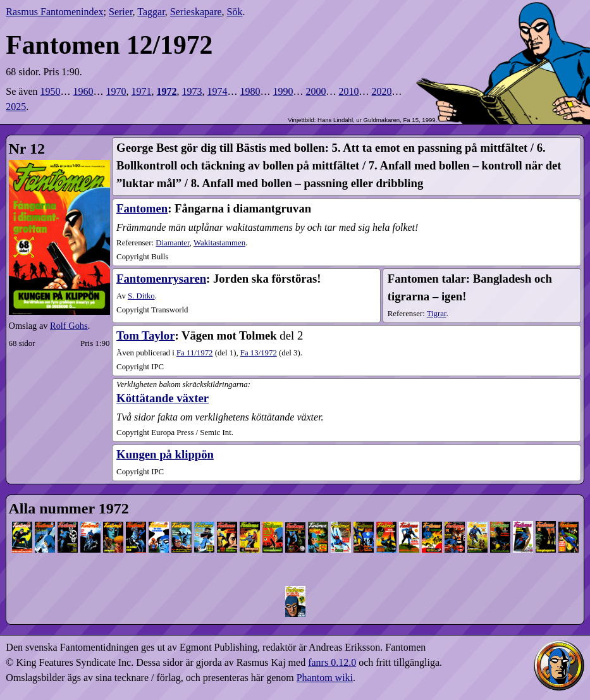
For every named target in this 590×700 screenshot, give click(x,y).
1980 (250, 91)
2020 (382, 91)
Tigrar (437, 314)
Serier (121, 12)
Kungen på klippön (165, 454)
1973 (192, 91)
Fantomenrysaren (161, 279)
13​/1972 (259, 353)
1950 (51, 91)
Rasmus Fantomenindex (54, 12)
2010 (349, 91)
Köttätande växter (163, 398)
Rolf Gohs (69, 326)
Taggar (151, 12)
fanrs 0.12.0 (332, 662)
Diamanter (173, 243)
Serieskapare (196, 12)
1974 (218, 91)
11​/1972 (194, 353)
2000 (316, 91)
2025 (16, 107)
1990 (283, 91)
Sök (235, 12)
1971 (142, 91)
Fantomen (142, 208)
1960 (83, 91)
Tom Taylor (145, 335)
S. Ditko (141, 296)
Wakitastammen (219, 243)
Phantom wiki (325, 678)
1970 (116, 91)
